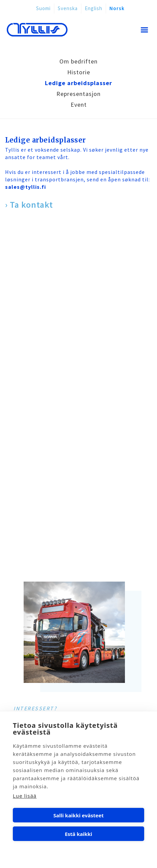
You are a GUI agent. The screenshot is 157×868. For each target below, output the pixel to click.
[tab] (78, 61)
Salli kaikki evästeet (78, 815)
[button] (143, 31)
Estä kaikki (78, 834)
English (94, 8)
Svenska (68, 8)
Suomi (43, 8)
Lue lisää (25, 796)
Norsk (117, 8)
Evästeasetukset (78, 852)
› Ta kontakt (29, 205)
